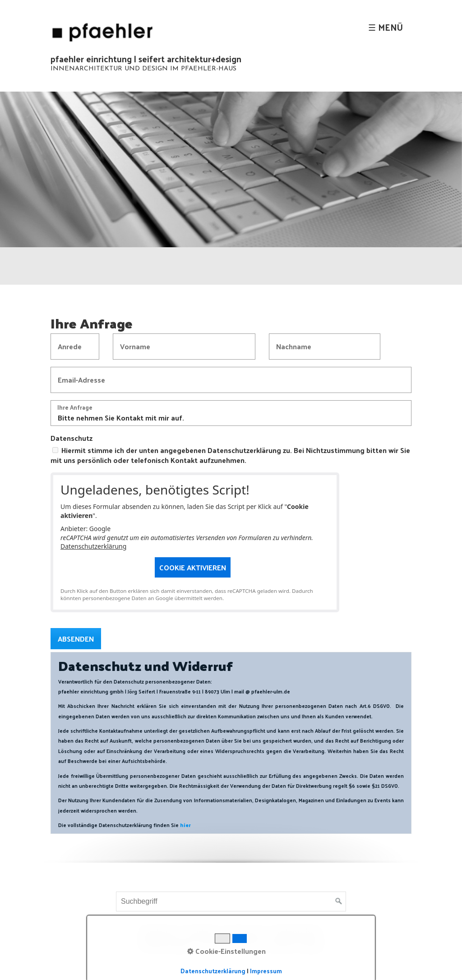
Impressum (245, 932)
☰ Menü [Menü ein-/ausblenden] (386, 27)
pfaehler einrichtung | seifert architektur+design (146, 59)
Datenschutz (72, 438)
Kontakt (201, 932)
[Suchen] (339, 901)
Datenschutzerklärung (93, 546)
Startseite (159, 932)
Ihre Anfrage (75, 408)
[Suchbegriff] (231, 901)
